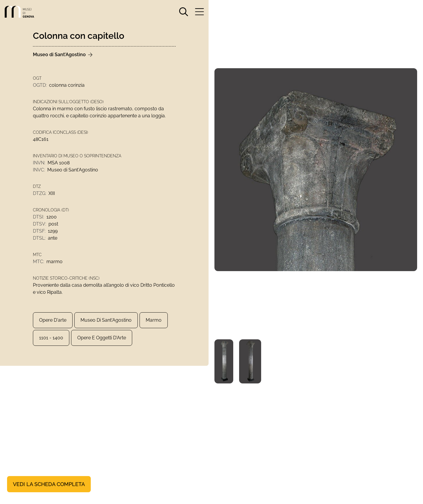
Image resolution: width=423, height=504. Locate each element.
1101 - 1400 (51, 338)
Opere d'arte (53, 320)
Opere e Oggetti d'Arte (102, 338)
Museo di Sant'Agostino (106, 320)
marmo (154, 320)
